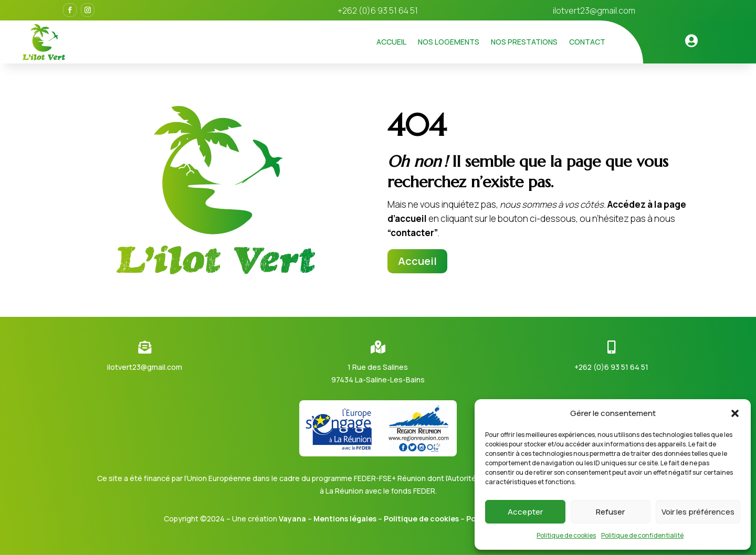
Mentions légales (345, 519)
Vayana (292, 519)
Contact (587, 42)
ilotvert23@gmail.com (594, 10)
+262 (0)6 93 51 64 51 (611, 367)
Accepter (525, 512)
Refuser (610, 512)
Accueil (391, 42)
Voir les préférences (698, 512)
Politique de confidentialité (642, 535)
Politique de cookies (566, 535)
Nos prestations (524, 42)
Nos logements (449, 42)
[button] (735, 413)
